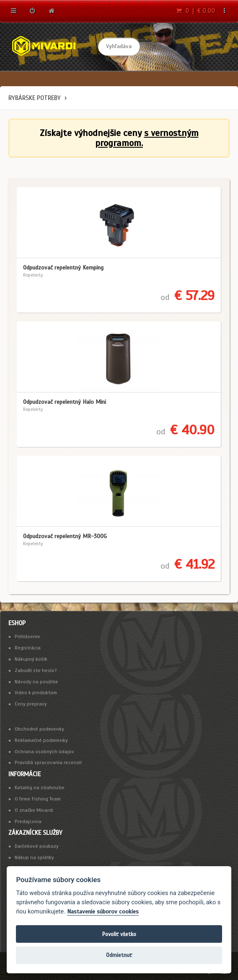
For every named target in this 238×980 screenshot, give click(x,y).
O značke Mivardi (34, 810)
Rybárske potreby (35, 98)
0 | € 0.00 (195, 11)
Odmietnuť (119, 955)
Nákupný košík (31, 659)
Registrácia (28, 648)
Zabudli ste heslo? (36, 670)
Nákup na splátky (34, 857)
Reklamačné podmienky (41, 740)
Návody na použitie (36, 682)
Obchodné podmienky (39, 729)
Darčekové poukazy (37, 846)
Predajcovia (28, 821)
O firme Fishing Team (38, 799)
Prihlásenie (27, 636)
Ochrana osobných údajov (44, 752)
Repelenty (33, 275)
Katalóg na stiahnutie (40, 788)
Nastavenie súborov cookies (103, 912)
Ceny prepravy (31, 704)
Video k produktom (36, 693)
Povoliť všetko (119, 934)
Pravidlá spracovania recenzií (48, 762)
